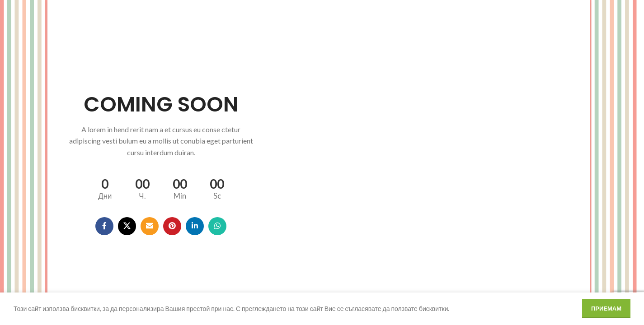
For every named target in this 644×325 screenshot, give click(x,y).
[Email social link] (150, 226)
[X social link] (127, 226)
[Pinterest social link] (172, 226)
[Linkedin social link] (195, 226)
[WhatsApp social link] (217, 226)
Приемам (606, 308)
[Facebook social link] (104, 226)
